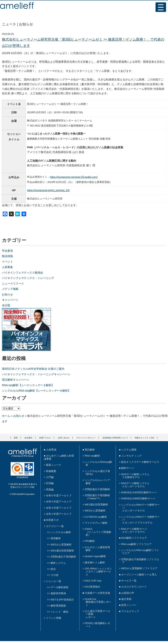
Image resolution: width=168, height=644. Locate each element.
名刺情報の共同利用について (115, 438)
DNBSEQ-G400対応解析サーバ (139, 492)
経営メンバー (129, 605)
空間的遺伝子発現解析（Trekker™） (97, 497)
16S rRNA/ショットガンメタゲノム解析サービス (98, 572)
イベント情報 (54, 618)
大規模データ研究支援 (97, 593)
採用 (16, 438)
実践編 (50, 489)
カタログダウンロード (134, 587)
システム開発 (129, 450)
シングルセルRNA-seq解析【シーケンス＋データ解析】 (36, 391)
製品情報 (7, 256)
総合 (53, 569)
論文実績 (126, 599)
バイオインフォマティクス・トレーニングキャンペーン (36, 374)
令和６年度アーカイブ (59, 496)
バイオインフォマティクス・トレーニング (28, 278)
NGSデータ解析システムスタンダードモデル (135, 485)
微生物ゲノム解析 (95, 562)
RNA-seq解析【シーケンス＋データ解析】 (28, 385)
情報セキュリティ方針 (145, 438)
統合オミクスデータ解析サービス (140, 462)
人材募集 (7, 267)
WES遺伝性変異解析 (62, 551)
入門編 (50, 477)
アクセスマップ (130, 611)
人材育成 (51, 450)
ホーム (6, 416)
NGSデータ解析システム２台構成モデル (135, 476)
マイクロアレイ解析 (96, 523)
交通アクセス (45, 438)
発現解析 (56, 538)
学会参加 (7, 251)
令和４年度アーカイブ (59, 508)
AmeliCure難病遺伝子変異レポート (98, 602)
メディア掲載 (10, 289)
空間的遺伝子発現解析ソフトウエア (140, 561)
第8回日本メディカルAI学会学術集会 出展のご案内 (33, 369)
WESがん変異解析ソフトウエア (139, 568)
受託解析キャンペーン (16, 380)
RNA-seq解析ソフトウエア (136, 544)
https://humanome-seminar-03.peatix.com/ (74, 177)
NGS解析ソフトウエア (134, 538)
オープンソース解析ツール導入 (139, 575)
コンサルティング (131, 456)
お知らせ (7, 294)
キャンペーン (10, 300)
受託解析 (90, 450)
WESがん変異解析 (61, 545)
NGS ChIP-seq (93, 581)
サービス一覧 (129, 581)
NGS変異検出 (93, 587)
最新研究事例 (58, 593)
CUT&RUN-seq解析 (96, 517)
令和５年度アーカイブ (59, 502)
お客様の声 (128, 593)
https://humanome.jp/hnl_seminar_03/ (48, 190)
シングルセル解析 (61, 532)
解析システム (58, 563)
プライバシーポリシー (86, 438)
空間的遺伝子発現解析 (63, 557)
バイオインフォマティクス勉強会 (22, 273)
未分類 (6, 305)
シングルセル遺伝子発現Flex (97, 473)
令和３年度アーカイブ (59, 514)
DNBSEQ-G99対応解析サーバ (138, 498)
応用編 (50, 483)
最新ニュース (54, 465)
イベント (7, 262)
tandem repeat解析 (95, 556)
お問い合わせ (64, 438)
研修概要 (51, 471)
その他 (54, 575)
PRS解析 (90, 541)
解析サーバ (128, 468)
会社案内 (28, 438)
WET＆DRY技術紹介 (62, 600)
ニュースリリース (13, 283)
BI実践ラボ (52, 520)
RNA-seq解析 (92, 456)
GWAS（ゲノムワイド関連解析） (98, 532)
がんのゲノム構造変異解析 (97, 549)
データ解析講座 (60, 587)
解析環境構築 (58, 606)
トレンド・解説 (60, 612)
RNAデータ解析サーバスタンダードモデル (134, 530)
